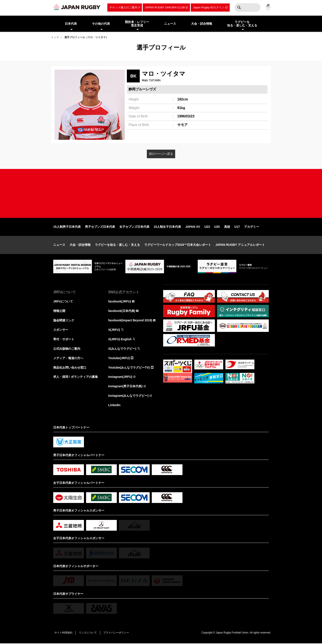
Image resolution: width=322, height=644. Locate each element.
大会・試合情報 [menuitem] (202, 24)
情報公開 (59, 311)
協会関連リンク (64, 321)
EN (268, 9)
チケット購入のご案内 (123, 7)
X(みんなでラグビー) (122, 349)
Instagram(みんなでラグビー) (128, 396)
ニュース (59, 245)
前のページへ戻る (161, 154)
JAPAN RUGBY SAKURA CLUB (165, 7)
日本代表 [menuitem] (71, 24)
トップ (55, 37)
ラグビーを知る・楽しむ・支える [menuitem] (242, 24)
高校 (227, 227)
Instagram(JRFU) (120, 377)
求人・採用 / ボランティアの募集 (76, 377)
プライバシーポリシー (117, 633)
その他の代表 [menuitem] (101, 24)
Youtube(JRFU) (119, 358)
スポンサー (61, 330)
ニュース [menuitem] (170, 24)
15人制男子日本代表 (67, 227)
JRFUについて (63, 302)
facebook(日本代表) (122, 311)
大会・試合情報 (80, 245)
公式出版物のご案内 (67, 349)
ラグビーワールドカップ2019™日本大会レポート (178, 245)
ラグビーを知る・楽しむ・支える (117, 245)
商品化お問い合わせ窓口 (70, 368)
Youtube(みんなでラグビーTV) (129, 368)
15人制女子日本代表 (167, 227)
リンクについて (88, 633)
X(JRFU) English (120, 340)
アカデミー (252, 227)
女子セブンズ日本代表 (134, 227)
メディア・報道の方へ (68, 358)
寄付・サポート (64, 340)
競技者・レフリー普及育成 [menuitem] (137, 24)
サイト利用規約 (63, 633)
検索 (239, 8)
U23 (207, 227)
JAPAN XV (193, 227)
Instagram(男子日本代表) (125, 387)
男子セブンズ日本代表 (100, 227)
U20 (217, 227)
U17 (237, 227)
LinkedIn (114, 406)
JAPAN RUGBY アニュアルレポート (240, 245)
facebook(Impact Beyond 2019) (130, 321)
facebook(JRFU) (120, 302)
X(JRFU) (114, 330)
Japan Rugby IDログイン (209, 7)
